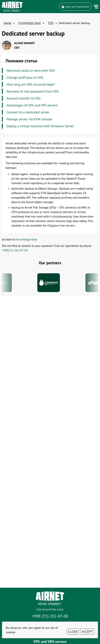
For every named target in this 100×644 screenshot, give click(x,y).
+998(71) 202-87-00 (15, 250)
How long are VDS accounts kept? (31, 84)
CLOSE (73, 632)
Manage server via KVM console (29, 119)
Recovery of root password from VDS (33, 91)
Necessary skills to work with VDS (31, 70)
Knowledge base (30, 23)
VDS (51, 23)
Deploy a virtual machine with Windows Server (40, 126)
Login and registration (75, 7)
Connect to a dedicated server (28, 112)
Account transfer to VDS (24, 98)
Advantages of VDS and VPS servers (32, 105)
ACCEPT (87, 632)
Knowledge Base (27, 239)
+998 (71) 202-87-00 (50, 616)
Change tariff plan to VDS (25, 77)
